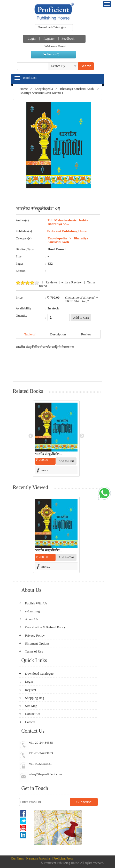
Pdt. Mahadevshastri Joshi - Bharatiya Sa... (68, 222)
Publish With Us (36, 603)
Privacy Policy (35, 635)
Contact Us (33, 714)
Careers (30, 722)
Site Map (31, 706)
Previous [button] (31, 436)
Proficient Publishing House (67, 231)
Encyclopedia (44, 89)
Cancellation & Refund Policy (45, 627)
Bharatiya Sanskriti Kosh (77, 89)
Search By (58, 66)
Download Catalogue (52, 27)
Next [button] (82, 436)
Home (24, 89)
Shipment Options (37, 643)
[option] (56, 439)
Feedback (68, 38)
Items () (53, 54)
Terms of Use (34, 651)
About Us (32, 619)
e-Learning (32, 611)
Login (32, 38)
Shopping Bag (35, 698)
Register (49, 38)
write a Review (71, 282)
